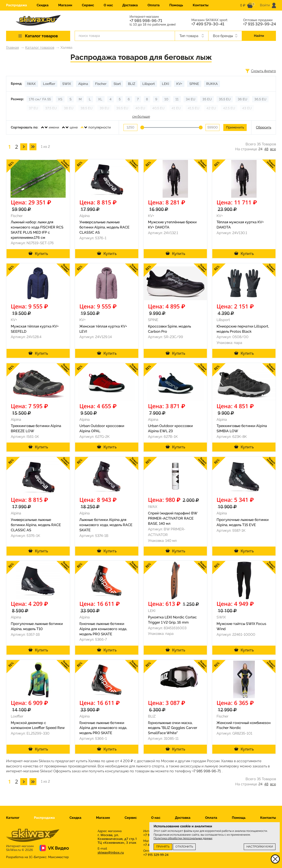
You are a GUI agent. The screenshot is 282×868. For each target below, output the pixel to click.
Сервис (88, 5)
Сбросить (264, 127)
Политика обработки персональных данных (183, 838)
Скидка (43, 5)
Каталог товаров (40, 48)
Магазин (65, 5)
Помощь (176, 5)
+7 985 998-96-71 (146, 21)
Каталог (13, 818)
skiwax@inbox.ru (111, 852)
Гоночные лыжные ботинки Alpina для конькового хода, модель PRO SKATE (103, 629)
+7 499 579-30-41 (208, 24)
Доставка (130, 5)
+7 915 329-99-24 (260, 24)
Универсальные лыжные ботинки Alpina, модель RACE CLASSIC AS (104, 227)
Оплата (154, 5)
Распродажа (17, 5)
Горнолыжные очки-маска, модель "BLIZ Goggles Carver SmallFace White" (173, 728)
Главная (12, 48)
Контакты (201, 5)
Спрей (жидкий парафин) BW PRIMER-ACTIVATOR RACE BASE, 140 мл (173, 518)
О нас (108, 5)
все (273, 149)
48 (266, 149)
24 (260, 149)
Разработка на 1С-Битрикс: (37, 857)
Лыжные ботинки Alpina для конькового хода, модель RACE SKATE (106, 525)
